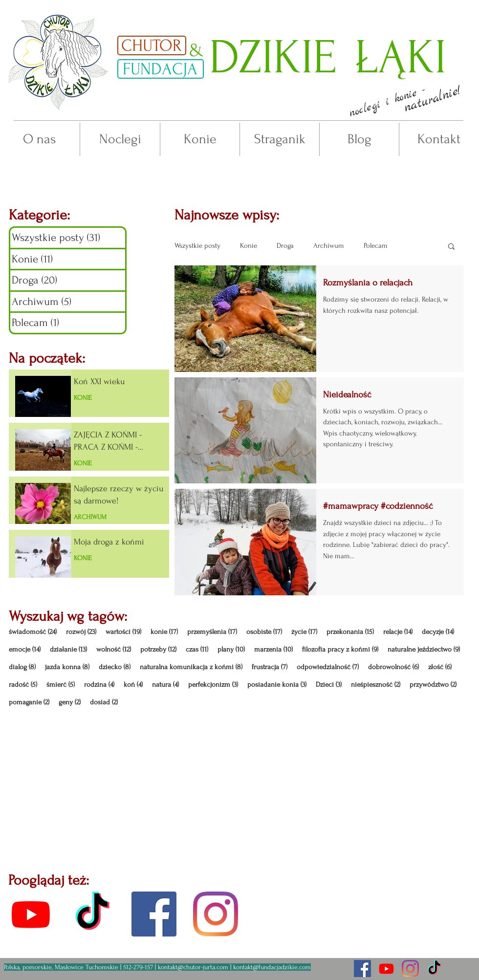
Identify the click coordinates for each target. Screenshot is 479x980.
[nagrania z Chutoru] (386, 969)
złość (440, 667)
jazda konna (67, 667)
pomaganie (29, 702)
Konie (249, 246)
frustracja (270, 667)
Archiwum (329, 246)
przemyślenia (212, 632)
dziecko (115, 667)
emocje (25, 649)
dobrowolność (393, 667)
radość (23, 685)
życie (304, 632)
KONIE (83, 398)
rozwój (81, 632)
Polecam (376, 246)
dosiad (104, 702)
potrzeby (158, 649)
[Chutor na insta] (410, 969)
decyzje (438, 632)
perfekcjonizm (213, 685)
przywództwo (433, 685)
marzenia (273, 649)
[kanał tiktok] (92, 914)
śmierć (61, 685)
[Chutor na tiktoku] (434, 969)
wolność (114, 649)
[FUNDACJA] (161, 69)
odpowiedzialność (328, 667)
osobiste (264, 632)
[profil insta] (216, 914)
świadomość (33, 632)
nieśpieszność (376, 685)
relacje (398, 632)
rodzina (99, 685)
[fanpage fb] (154, 914)
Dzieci (329, 685)
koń (133, 685)
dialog (22, 667)
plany (231, 649)
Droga (285, 246)
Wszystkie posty (197, 246)
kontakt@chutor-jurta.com (193, 967)
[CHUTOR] (152, 45)
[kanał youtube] (31, 914)
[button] (387, 102)
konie (164, 632)
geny (70, 702)
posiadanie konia (277, 685)
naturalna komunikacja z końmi (191, 667)
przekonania (350, 632)
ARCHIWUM (90, 517)
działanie (68, 649)
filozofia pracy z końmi (340, 649)
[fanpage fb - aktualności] (362, 969)
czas (197, 649)
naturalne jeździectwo (424, 649)
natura (165, 685)
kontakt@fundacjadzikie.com (272, 967)
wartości (123, 632)
